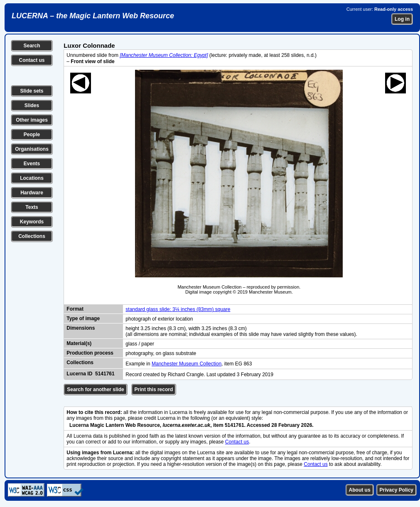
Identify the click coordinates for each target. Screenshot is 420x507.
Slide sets (32, 91)
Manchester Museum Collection (187, 364)
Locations (32, 178)
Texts (32, 207)
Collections (32, 236)
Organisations (32, 149)
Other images (32, 120)
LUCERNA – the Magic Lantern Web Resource (93, 16)
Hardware (32, 193)
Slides (32, 105)
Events (32, 164)
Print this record (154, 389)
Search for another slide (95, 389)
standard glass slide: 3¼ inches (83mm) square (178, 309)
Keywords (32, 222)
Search (32, 46)
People (32, 135)
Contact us (32, 60)
